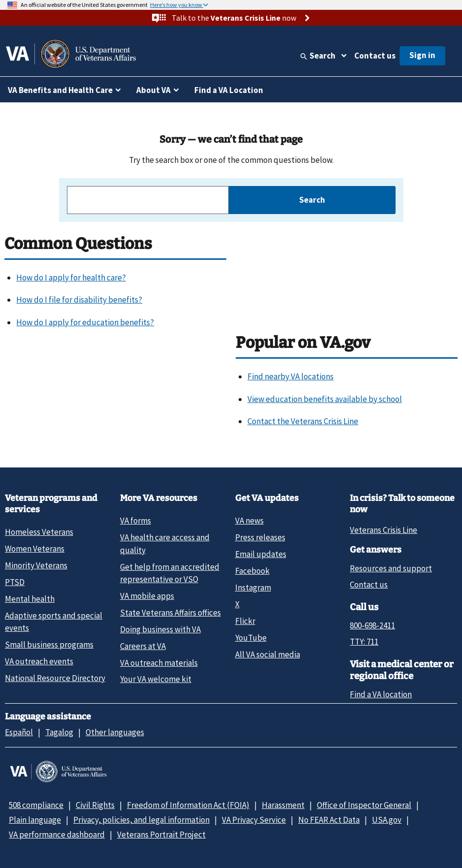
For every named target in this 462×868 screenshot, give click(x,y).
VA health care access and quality (165, 543)
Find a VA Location (229, 90)
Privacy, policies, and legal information (141, 820)
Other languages (115, 732)
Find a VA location (381, 694)
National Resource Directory (55, 678)
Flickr (245, 621)
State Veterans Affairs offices (170, 613)
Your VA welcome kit (156, 679)
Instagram (253, 588)
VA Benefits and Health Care (60, 90)
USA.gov (387, 820)
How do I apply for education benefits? (85, 322)
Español (19, 732)
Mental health (30, 599)
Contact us (375, 56)
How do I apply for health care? (71, 278)
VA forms (136, 521)
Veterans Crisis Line (384, 530)
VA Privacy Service (254, 820)
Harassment (283, 805)
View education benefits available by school (325, 399)
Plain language (35, 820)
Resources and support (391, 568)
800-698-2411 (372, 625)
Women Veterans (35, 549)
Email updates (261, 554)
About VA (154, 90)
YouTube (251, 638)
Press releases (260, 537)
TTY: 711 (364, 642)
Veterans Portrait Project (161, 835)
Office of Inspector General (364, 805)
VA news (249, 521)
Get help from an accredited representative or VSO (170, 573)
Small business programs (49, 645)
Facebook (252, 571)
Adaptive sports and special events (54, 622)
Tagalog (59, 732)
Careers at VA (143, 646)
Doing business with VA (160, 629)
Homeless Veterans (39, 532)
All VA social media (268, 654)
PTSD (15, 582)
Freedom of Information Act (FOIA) (188, 805)
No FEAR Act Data (329, 820)
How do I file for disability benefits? (79, 300)
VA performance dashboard (57, 835)
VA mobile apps (147, 596)
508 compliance (36, 805)
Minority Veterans (36, 565)
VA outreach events (39, 661)
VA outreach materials (159, 663)
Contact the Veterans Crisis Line (303, 421)
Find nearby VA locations (291, 376)
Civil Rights (95, 805)
